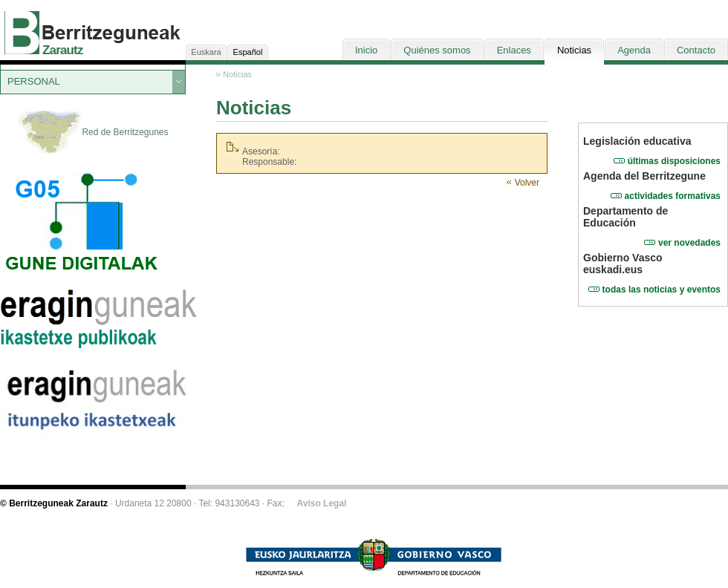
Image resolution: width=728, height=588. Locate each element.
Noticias (237, 74)
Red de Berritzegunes (92, 133)
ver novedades (689, 243)
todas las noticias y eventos (662, 290)
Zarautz (63, 50)
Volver (527, 183)
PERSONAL (34, 81)
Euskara (206, 52)
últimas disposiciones (674, 161)
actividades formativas (673, 196)
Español (248, 52)
